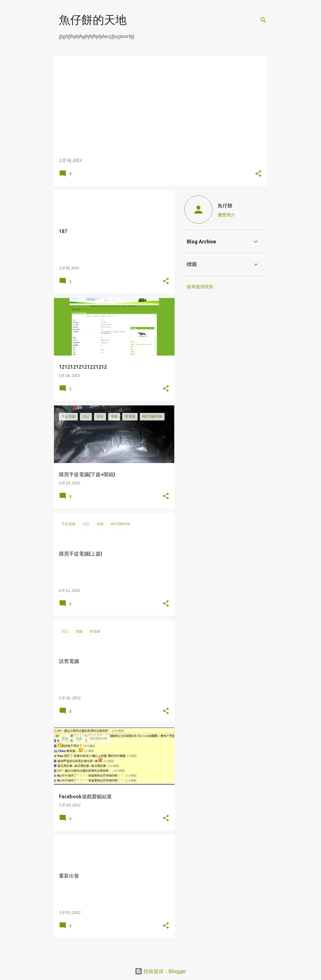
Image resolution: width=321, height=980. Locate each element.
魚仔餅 (225, 206)
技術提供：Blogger (160, 971)
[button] (258, 174)
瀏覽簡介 (226, 215)
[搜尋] (263, 20)
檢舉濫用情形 (200, 287)
